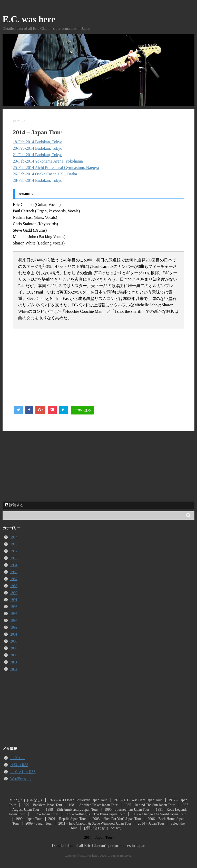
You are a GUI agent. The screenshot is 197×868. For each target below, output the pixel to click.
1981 (14, 565)
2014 (14, 669)
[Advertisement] (51, 366)
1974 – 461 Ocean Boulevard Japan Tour (78, 800)
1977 (14, 551)
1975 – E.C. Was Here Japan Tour (138, 800)
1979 (14, 558)
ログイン (17, 758)
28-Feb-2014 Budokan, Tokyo (38, 180)
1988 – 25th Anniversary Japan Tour (72, 810)
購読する (14, 505)
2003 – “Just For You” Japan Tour (117, 819)
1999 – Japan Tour (29, 819)
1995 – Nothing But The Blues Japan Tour (94, 814)
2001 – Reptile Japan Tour (67, 819)
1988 (14, 586)
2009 (14, 655)
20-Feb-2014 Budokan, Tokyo (38, 148)
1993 (14, 607)
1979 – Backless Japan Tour (42, 805)
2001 (14, 634)
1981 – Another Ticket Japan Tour (93, 805)
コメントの (23, 772)
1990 (14, 593)
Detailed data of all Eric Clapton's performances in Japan (99, 846)
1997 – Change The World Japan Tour (158, 814)
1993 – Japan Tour (44, 814)
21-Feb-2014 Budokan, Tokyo (38, 155)
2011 (14, 662)
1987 (14, 579)
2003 (14, 641)
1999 (14, 628)
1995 (14, 614)
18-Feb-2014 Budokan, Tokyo (38, 142)
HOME (18, 121)
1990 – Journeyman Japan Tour (127, 810)
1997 (14, 621)
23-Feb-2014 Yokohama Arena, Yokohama (48, 161)
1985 (14, 572)
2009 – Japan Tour (39, 823)
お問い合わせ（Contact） (103, 828)
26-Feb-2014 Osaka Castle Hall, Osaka (45, 174)
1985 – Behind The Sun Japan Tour (149, 805)
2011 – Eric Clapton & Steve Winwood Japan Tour (95, 823)
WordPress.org (21, 779)
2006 (14, 648)
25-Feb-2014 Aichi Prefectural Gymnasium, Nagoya (56, 168)
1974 (14, 537)
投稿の (19, 765)
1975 (14, 544)
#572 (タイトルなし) (26, 800)
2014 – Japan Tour (151, 823)
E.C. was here (29, 19)
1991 (14, 600)
